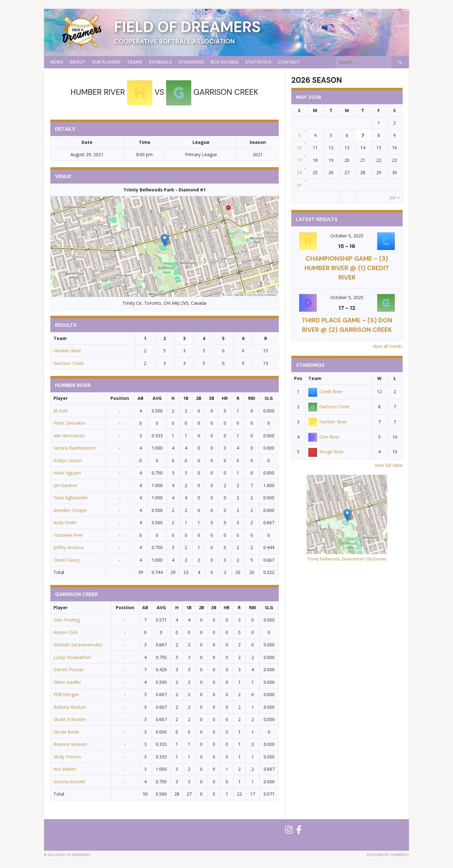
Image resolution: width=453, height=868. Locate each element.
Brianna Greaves (70, 744)
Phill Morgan (66, 694)
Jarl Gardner (65, 485)
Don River (324, 437)
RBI (252, 398)
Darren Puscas (68, 669)
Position (120, 398)
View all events (388, 346)
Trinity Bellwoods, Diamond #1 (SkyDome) (347, 559)
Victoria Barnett (69, 782)
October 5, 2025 (347, 236)
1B (186, 398)
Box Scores (225, 62)
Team (315, 378)
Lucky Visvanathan (72, 657)
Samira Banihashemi (74, 448)
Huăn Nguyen (67, 473)
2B (199, 398)
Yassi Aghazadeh (71, 498)
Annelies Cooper (70, 510)
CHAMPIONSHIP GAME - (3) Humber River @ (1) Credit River (347, 268)
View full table (389, 465)
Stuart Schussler (70, 719)
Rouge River (326, 452)
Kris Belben (65, 769)
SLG (269, 398)
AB (140, 398)
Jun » (395, 197)
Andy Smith (65, 522)
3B (212, 398)
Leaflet (227, 295)
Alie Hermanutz (69, 436)
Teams (135, 62)
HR (225, 398)
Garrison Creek (69, 363)
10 (299, 148)
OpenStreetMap (255, 295)
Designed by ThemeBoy (388, 855)
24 (299, 172)
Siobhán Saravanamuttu (78, 645)
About (78, 62)
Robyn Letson (68, 460)
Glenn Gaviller (67, 682)
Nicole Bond (66, 732)
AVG (157, 398)
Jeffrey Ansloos (69, 547)
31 (299, 185)
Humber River (67, 351)
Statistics (258, 62)
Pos (298, 378)
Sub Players (106, 62)
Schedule (160, 62)
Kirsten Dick (66, 632)
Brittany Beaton (70, 707)
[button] (165, 240)
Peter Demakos (70, 423)
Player (61, 398)
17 (299, 160)
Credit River (325, 391)
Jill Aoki (61, 411)
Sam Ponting (67, 620)
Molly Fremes (67, 757)
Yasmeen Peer (68, 535)
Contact (289, 62)
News (57, 62)
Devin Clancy (67, 560)
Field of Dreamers (187, 27)
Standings (191, 62)
